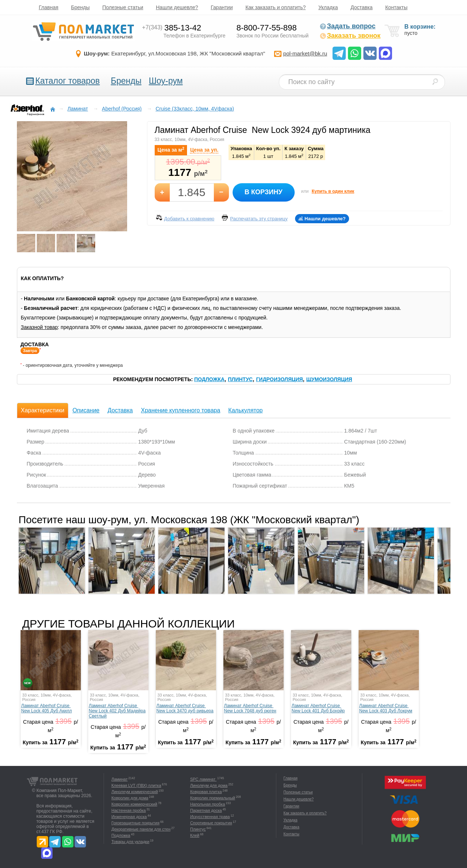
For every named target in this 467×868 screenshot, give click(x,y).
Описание (86, 410)
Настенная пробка (129, 810)
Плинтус (240, 379)
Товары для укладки (130, 842)
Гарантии (222, 7)
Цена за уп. (204, 150)
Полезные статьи (123, 7)
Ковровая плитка (206, 792)
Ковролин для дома (130, 798)
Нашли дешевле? (177, 7)
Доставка (362, 7)
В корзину (263, 192)
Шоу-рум (166, 81)
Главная (49, 7)
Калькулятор (245, 410)
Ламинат (119, 779)
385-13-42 (172, 28)
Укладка (328, 7)
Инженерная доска (129, 817)
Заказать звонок (350, 36)
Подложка (210, 379)
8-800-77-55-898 (267, 28)
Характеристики (43, 410)
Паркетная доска (206, 810)
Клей (195, 835)
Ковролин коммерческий (134, 804)
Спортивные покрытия (211, 823)
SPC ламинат (203, 779)
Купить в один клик (333, 191)
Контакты (396, 7)
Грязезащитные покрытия (135, 823)
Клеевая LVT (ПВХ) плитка (136, 785)
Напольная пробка (207, 804)
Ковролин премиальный (212, 798)
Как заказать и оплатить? (276, 7)
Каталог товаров (68, 81)
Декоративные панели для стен (141, 829)
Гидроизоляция (279, 379)
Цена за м (171, 149)
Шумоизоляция (329, 379)
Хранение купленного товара (180, 410)
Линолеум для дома (209, 785)
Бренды (80, 7)
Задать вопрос (348, 26)
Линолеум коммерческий (134, 792)
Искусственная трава (210, 817)
